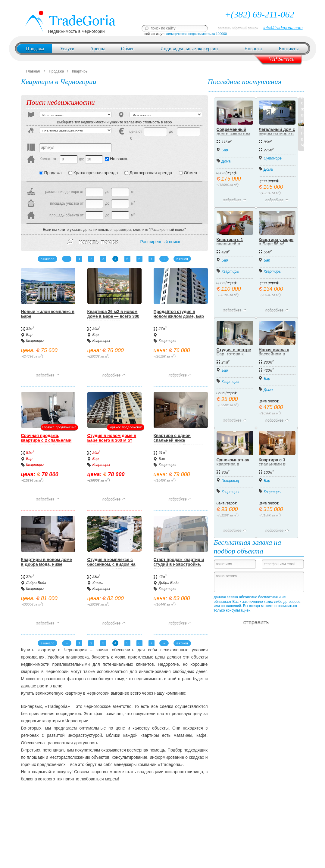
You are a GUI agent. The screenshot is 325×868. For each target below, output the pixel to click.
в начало (47, 259)
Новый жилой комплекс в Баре (48, 314)
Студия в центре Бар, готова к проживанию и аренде (234, 356)
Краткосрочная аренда (93, 173)
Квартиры (80, 71)
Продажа (35, 49)
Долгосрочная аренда (148, 173)
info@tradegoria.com (283, 28)
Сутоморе (273, 158)
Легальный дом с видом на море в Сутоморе (277, 134)
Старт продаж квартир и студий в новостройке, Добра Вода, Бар (179, 565)
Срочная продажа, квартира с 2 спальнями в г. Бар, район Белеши (46, 441)
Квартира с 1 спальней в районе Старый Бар (233, 246)
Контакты (289, 49)
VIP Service (281, 59)
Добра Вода (36, 583)
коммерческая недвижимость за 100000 (196, 34)
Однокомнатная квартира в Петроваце (233, 464)
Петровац (230, 481)
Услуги (67, 49)
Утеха (98, 583)
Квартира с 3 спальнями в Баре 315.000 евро (272, 466)
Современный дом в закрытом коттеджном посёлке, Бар (233, 136)
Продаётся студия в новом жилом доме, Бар (179, 314)
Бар (29, 335)
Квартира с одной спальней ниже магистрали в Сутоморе (178, 441)
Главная (33, 71)
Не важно (117, 159)
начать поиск (93, 242)
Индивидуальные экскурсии (189, 49)
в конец (182, 259)
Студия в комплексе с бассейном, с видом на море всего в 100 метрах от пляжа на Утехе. (113, 567)
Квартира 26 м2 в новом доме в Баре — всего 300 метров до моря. (113, 317)
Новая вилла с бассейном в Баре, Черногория (274, 356)
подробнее (48, 376)
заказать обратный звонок (238, 28)
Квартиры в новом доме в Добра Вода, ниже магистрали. (47, 565)
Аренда (98, 49)
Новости (253, 49)
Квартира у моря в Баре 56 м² (276, 242)
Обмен (128, 49)
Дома (226, 161)
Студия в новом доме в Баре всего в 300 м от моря (112, 441)
